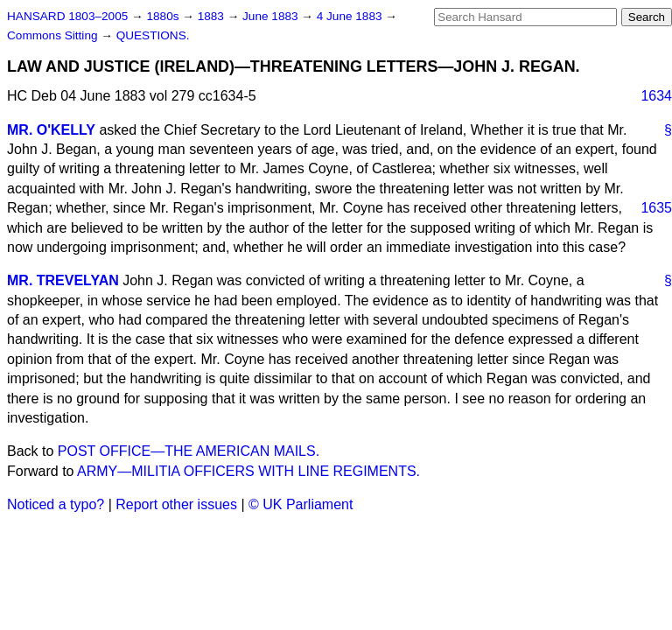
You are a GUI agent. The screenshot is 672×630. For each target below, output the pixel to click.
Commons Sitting (54, 35)
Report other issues (176, 504)
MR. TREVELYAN (63, 280)
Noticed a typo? (56, 504)
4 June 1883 (351, 16)
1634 (656, 96)
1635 (656, 208)
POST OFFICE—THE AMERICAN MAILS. (189, 451)
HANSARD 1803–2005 (67, 16)
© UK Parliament (301, 504)
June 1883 (272, 16)
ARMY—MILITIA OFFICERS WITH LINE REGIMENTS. (248, 471)
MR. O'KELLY (51, 130)
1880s (164, 16)
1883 (213, 16)
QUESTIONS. (153, 35)
